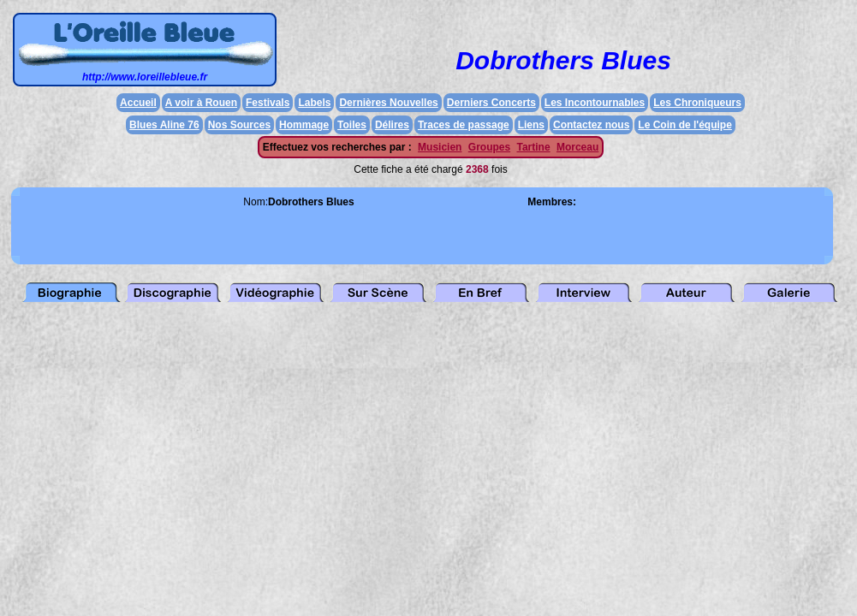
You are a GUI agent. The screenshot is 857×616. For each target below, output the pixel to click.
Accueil (138, 103)
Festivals (268, 103)
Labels (314, 103)
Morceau (577, 147)
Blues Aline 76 (164, 125)
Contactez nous (591, 125)
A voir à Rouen (201, 103)
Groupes (489, 147)
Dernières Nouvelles (388, 103)
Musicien (440, 147)
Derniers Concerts (491, 103)
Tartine (533, 147)
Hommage (304, 125)
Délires (392, 125)
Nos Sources (239, 125)
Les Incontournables (595, 103)
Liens (531, 125)
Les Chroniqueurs (697, 103)
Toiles (352, 125)
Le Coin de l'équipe (685, 125)
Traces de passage (464, 125)
